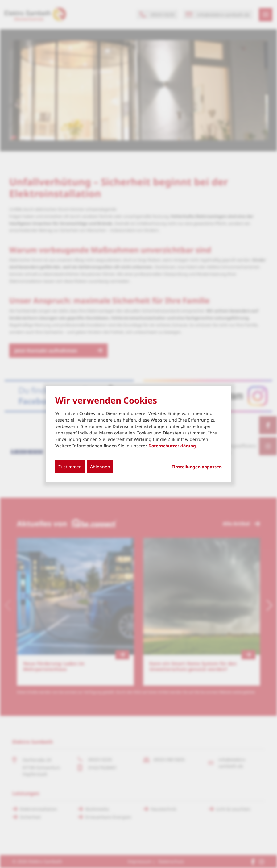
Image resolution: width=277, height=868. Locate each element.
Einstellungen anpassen (197, 467)
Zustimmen (70, 467)
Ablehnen (100, 467)
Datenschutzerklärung (172, 446)
